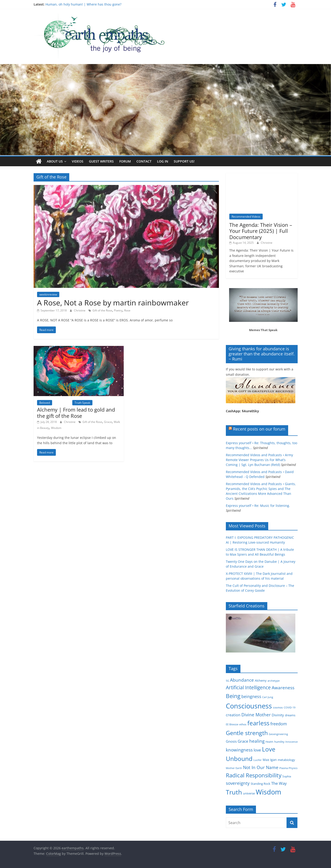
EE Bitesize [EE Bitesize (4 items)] (232, 724)
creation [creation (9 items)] (233, 715)
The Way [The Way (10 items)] (279, 783)
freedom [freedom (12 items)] (279, 724)
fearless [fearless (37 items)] (258, 723)
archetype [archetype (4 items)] (274, 681)
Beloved (45, 402)
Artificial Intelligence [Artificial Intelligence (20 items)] (248, 687)
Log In (163, 161)
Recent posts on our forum (259, 429)
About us (55, 161)
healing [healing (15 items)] (257, 741)
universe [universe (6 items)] (249, 793)
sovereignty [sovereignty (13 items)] (238, 783)
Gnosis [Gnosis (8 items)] (231, 741)
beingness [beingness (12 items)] (251, 696)
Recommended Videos (246, 217)
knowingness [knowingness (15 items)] (239, 750)
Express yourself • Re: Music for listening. (258, 506)
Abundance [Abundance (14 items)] (242, 680)
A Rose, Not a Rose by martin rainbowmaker (113, 303)
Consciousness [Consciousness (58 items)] (249, 706)
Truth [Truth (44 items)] (234, 792)
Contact (144, 161)
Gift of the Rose (102, 310)
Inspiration (62, 402)
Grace (108, 422)
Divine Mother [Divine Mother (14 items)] (256, 715)
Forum (125, 161)
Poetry (118, 310)
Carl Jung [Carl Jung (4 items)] (268, 697)
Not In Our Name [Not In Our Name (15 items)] (261, 767)
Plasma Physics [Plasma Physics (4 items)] (288, 768)
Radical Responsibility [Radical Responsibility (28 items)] (254, 775)
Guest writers (101, 161)
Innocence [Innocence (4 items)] (292, 742)
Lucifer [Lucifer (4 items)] (258, 760)
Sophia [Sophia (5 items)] (287, 776)
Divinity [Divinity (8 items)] (278, 715)
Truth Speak (82, 402)
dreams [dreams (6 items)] (290, 715)
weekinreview (48, 294)
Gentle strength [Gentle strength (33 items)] (247, 733)
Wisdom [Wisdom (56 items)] (268, 792)
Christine (80, 310)
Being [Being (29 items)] (233, 696)
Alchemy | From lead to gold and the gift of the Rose (76, 412)
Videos (78, 161)
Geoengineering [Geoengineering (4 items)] (278, 734)
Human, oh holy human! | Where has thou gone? (83, 4)
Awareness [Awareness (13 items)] (283, 688)
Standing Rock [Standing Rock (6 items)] (260, 784)
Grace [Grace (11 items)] (243, 741)
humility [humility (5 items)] (279, 742)
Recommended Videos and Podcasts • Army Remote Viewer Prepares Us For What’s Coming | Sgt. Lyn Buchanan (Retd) (259, 460)
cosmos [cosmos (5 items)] (278, 707)
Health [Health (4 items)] (269, 742)
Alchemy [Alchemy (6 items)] (261, 680)
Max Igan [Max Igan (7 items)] (270, 760)
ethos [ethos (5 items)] (243, 724)
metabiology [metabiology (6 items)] (286, 760)
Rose (127, 310)
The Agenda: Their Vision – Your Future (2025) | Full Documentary (261, 231)
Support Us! (184, 161)
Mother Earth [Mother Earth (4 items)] (234, 768)
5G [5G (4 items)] (227, 681)
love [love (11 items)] (257, 750)
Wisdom (56, 428)
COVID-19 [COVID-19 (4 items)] (290, 707)
